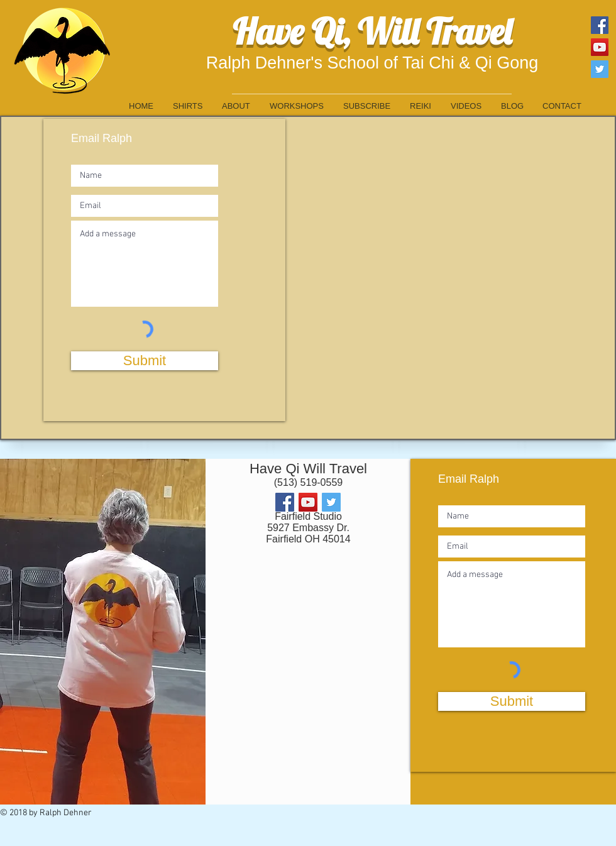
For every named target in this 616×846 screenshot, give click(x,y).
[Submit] (145, 361)
